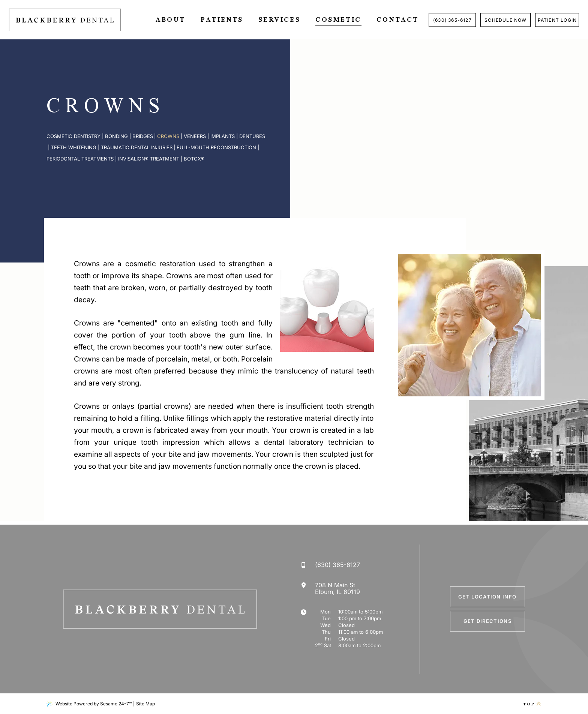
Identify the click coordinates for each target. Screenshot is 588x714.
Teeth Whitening (74, 147)
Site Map (145, 704)
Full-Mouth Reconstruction (216, 147)
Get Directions (487, 621)
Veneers (195, 136)
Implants (223, 136)
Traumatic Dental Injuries (137, 147)
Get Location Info (487, 597)
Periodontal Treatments (80, 159)
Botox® (194, 159)
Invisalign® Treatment (149, 159)
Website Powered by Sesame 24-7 (89, 704)
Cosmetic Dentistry (73, 136)
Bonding (116, 136)
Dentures (252, 136)
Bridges (143, 136)
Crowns (168, 136)
